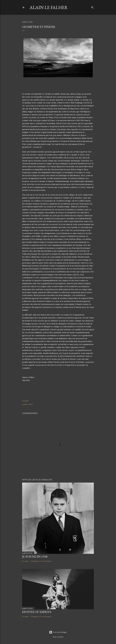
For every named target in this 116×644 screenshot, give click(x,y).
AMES (31, 404)
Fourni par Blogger (58, 632)
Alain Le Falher (49, 7)
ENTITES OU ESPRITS (37, 612)
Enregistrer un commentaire (41, 561)
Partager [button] (25, 401)
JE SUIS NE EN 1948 (35, 557)
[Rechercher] (92, 7)
